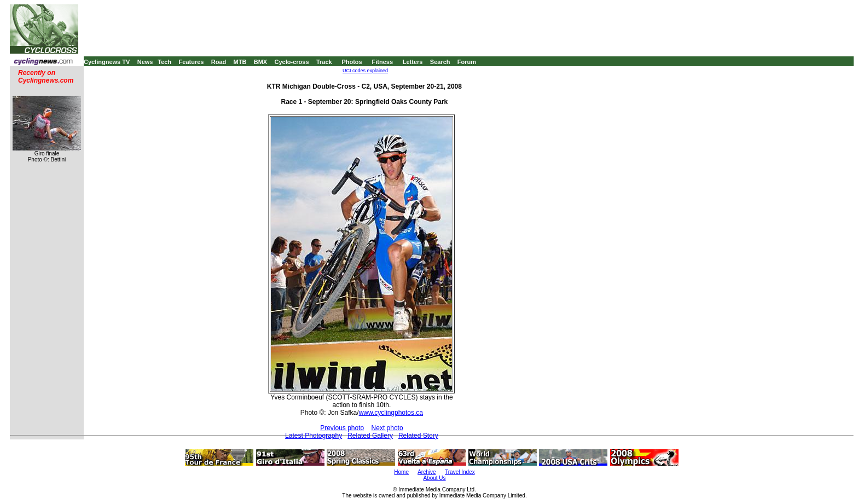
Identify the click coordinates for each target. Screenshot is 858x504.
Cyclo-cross (292, 62)
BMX (260, 62)
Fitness (382, 62)
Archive (427, 472)
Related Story (418, 436)
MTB (240, 62)
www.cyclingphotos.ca (391, 413)
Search (440, 62)
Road (219, 62)
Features (192, 62)
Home (401, 472)
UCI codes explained (365, 71)
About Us (434, 478)
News (145, 62)
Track (324, 62)
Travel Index (460, 472)
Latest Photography (314, 436)
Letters (413, 62)
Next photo (387, 428)
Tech (164, 62)
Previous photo (342, 428)
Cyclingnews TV (107, 62)
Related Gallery (370, 436)
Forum (467, 62)
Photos (352, 62)
